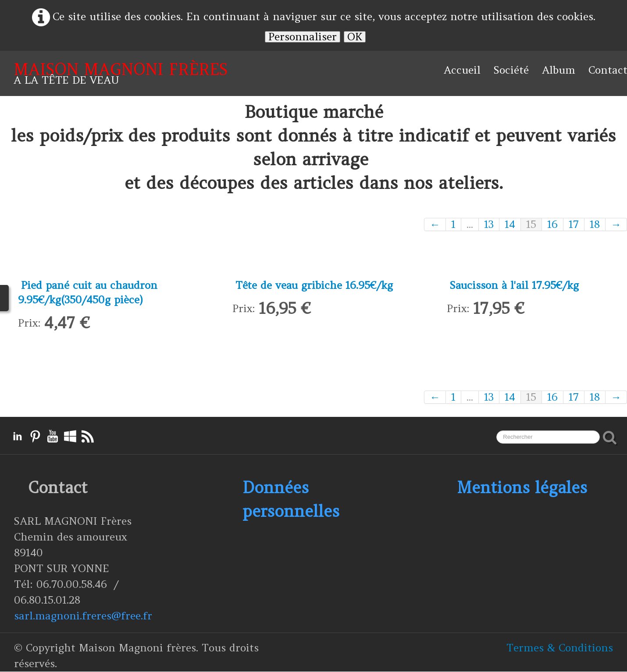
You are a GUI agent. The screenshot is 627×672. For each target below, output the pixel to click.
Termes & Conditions (560, 648)
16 (552, 224)
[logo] (121, 73)
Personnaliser (303, 37)
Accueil (462, 70)
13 (489, 224)
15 (531, 224)
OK (355, 37)
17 (574, 224)
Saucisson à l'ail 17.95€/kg (515, 285)
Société (511, 70)
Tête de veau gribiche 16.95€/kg (315, 285)
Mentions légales (522, 488)
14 (510, 224)
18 (595, 224)
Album (559, 70)
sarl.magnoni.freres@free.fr (83, 616)
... (470, 224)
